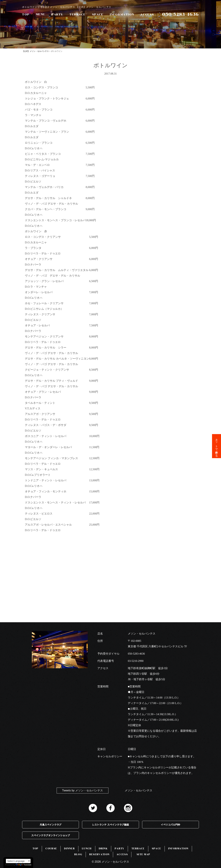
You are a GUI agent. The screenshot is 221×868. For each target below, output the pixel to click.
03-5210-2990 (136, 661)
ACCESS (147, 14)
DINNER (69, 849)
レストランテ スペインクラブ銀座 (110, 825)
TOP (26, 14)
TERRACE (77, 14)
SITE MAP (143, 854)
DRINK (103, 849)
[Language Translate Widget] (18, 861)
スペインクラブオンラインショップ (51, 835)
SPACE (98, 14)
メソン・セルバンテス (138, 790)
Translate (23, 865)
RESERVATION (99, 854)
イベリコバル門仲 (170, 825)
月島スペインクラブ (51, 825)
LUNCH (87, 849)
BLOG (78, 854)
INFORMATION (122, 14)
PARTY (57, 14)
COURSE (51, 849)
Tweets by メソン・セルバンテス (83, 790)
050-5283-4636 (136, 654)
